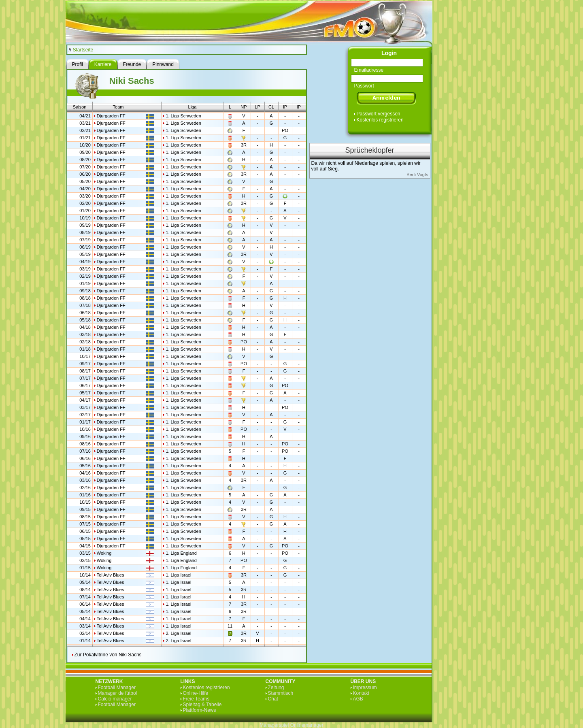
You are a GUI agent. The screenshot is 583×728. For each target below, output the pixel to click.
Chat (273, 699)
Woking (104, 553)
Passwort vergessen (379, 114)
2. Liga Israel (178, 633)
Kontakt (361, 693)
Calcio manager (115, 699)
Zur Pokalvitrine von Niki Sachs (108, 655)
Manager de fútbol (118, 693)
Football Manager (117, 688)
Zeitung (276, 688)
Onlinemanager (307, 725)
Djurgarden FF (111, 116)
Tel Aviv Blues (111, 575)
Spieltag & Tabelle (202, 705)
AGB (358, 699)
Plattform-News (200, 710)
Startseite (83, 50)
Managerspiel (274, 725)
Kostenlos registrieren (380, 120)
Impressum (365, 688)
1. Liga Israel (178, 575)
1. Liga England (181, 553)
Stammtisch (281, 693)
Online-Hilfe (196, 693)
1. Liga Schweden (183, 116)
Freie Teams (196, 699)
